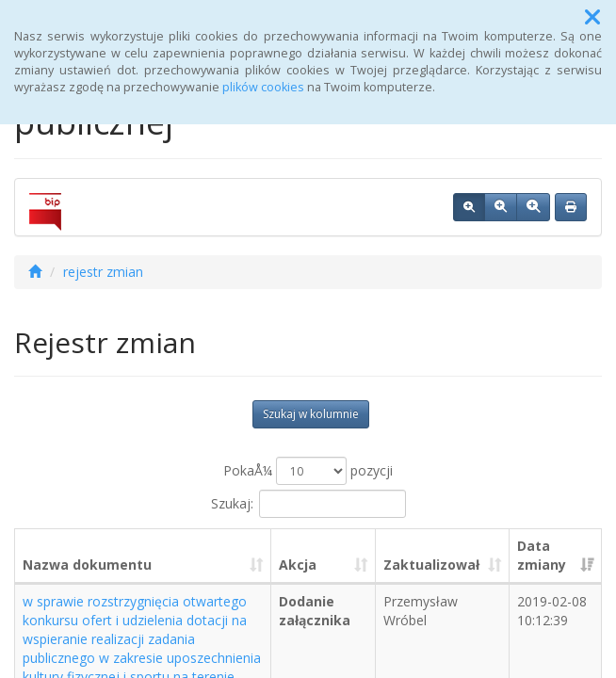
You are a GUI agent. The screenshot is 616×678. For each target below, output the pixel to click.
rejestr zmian (103, 272)
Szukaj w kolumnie (311, 414)
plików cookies (263, 87)
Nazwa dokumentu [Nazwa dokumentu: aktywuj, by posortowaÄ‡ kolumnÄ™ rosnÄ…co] (87, 565)
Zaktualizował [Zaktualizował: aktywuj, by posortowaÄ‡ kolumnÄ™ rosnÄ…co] (431, 565)
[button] (592, 17)
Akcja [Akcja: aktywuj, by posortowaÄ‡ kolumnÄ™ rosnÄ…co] (298, 565)
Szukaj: (308, 504)
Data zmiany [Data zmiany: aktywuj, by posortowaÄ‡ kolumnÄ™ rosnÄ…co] (542, 555)
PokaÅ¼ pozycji (308, 471)
